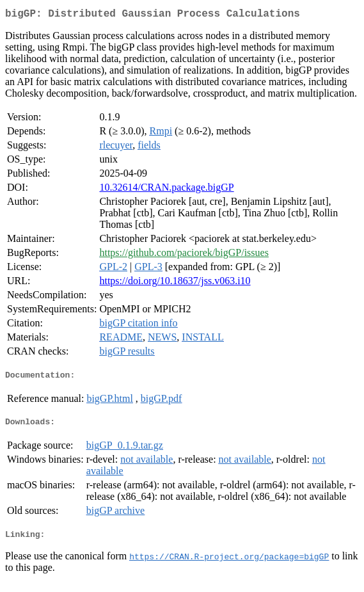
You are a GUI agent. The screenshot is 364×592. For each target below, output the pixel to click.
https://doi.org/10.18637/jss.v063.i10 (175, 283)
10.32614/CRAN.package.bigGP (166, 190)
